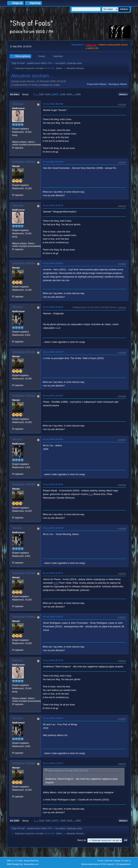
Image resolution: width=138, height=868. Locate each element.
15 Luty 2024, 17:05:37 (53, 763)
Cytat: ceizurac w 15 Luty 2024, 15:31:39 (68, 771)
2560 (78, 94)
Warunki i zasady (113, 861)
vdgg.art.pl (91, 45)
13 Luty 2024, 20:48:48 (53, 307)
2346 (48, 94)
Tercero (17, 307)
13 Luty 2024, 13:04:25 (53, 162)
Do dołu (15, 94)
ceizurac (18, 104)
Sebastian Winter (24, 162)
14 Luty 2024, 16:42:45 (53, 484)
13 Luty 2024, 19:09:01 (53, 263)
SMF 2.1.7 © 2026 (15, 861)
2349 (69, 94)
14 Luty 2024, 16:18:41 (53, 439)
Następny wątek (118, 84)
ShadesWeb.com (31, 864)
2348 (63, 94)
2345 (41, 94)
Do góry (15, 821)
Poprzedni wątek (97, 84)
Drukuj (123, 94)
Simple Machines (31, 861)
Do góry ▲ (126, 861)
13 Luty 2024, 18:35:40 (53, 205)
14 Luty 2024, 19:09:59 (53, 528)
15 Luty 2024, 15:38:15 (53, 718)
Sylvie (59, 68)
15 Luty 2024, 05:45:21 (53, 573)
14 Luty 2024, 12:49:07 (53, 396)
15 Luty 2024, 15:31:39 (53, 660)
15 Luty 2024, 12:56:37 (53, 617)
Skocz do (82, 840)
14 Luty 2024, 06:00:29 (53, 352)
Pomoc (101, 861)
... (37, 94)
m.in (91, 494)
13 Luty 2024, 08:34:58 (53, 104)
